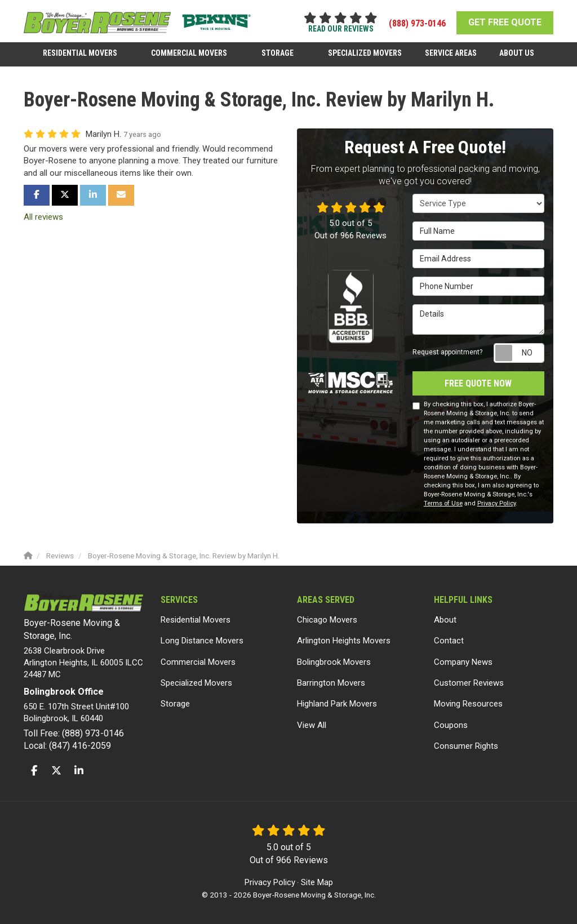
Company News (463, 662)
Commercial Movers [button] (190, 52)
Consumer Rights (466, 746)
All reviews (43, 217)
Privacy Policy (496, 503)
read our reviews (341, 29)
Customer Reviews (469, 683)
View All (312, 725)
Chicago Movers (327, 620)
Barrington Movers (331, 683)
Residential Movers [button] (81, 52)
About (445, 620)
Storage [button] (278, 52)
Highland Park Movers (337, 704)
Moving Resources (468, 704)
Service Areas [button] (450, 52)
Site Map (317, 882)
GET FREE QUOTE (505, 22)
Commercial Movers (198, 662)
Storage (175, 704)
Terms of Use (443, 503)
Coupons (451, 725)
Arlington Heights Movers (344, 641)
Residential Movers (196, 620)
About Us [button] (516, 52)
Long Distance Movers (202, 641)
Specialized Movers (196, 683)
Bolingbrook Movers (334, 662)
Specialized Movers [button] (365, 52)
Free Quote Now (478, 383)
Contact (449, 641)
